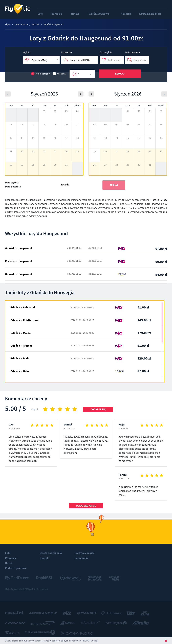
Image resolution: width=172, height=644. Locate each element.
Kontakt (126, 14)
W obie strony (40, 74)
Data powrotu (133, 52)
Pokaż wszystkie (86, 506)
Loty (40, 14)
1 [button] (79, 74)
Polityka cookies (84, 553)
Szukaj (120, 74)
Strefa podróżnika (150, 14)
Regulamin (81, 558)
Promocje (56, 14)
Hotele (75, 14)
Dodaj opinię (98, 409)
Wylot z (27, 52)
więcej (94, 641)
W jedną (59, 74)
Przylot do (67, 52)
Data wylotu (106, 52)
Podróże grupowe (98, 14)
